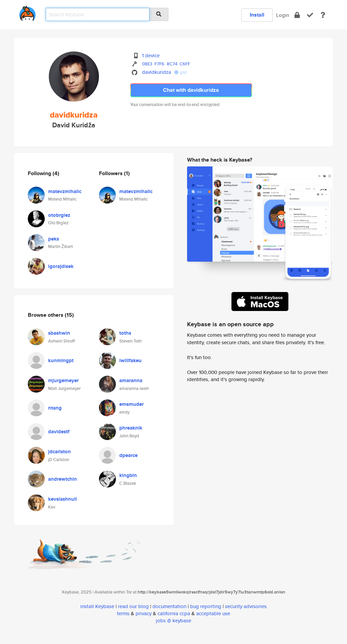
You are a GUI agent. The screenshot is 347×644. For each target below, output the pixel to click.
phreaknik (131, 428)
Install (257, 15)
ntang (55, 408)
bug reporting (206, 606)
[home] (27, 12)
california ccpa (174, 613)
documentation (169, 606)
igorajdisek (61, 266)
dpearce (128, 455)
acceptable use (213, 613)
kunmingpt (61, 360)
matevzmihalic (65, 191)
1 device (151, 55)
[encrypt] (297, 15)
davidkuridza (157, 72)
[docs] (323, 15)
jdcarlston (59, 452)
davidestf (59, 432)
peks (54, 239)
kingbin (128, 475)
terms (123, 613)
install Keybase (97, 606)
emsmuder (131, 404)
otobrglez (59, 215)
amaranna (131, 380)
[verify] (310, 15)
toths (125, 333)
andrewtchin (63, 479)
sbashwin (59, 333)
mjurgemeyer (63, 380)
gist (180, 72)
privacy (144, 613)
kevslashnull (63, 499)
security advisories (246, 606)
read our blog (133, 606)
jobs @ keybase (173, 620)
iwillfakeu (130, 360)
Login (283, 15)
